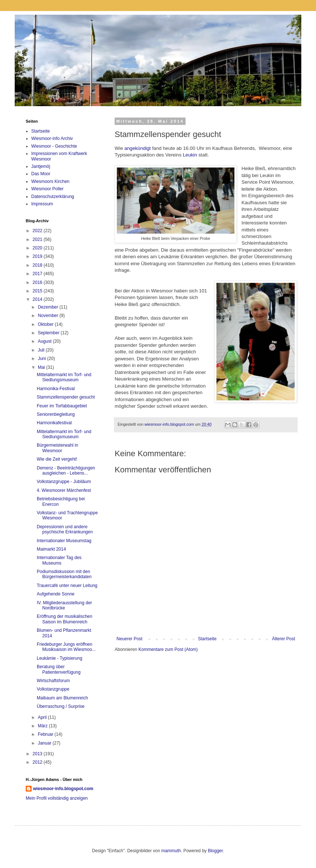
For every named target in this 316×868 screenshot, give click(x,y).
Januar (45, 743)
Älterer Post (283, 639)
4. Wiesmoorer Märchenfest (64, 490)
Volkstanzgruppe (53, 689)
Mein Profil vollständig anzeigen (57, 798)
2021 (38, 239)
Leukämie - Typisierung (60, 658)
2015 (38, 291)
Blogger (216, 851)
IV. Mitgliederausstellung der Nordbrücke (64, 605)
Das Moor (41, 174)
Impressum (42, 204)
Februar (46, 734)
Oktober (46, 324)
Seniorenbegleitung (56, 414)
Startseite (207, 639)
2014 (38, 299)
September (49, 333)
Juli (42, 350)
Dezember (49, 307)
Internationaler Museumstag (64, 541)
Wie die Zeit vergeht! (57, 459)
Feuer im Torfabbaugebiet (62, 406)
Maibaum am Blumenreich (62, 698)
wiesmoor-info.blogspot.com (63, 789)
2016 (38, 282)
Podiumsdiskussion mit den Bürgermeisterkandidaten (64, 574)
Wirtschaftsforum (53, 681)
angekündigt (137, 148)
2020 (38, 248)
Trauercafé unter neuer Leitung (67, 586)
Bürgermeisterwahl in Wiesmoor (58, 448)
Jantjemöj (41, 166)
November (49, 316)
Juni (42, 359)
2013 (38, 754)
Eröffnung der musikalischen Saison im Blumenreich (64, 619)
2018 (38, 265)
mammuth (171, 851)
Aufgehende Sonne (56, 594)
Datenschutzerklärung (53, 197)
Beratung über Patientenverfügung (59, 669)
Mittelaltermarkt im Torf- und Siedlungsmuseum (64, 377)
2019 (38, 256)
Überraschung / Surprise (61, 706)
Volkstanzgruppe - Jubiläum (64, 482)
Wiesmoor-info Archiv (52, 138)
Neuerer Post (130, 639)
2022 (38, 231)
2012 (38, 762)
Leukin (190, 155)
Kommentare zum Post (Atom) (168, 649)
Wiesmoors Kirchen (50, 181)
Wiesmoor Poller (47, 189)
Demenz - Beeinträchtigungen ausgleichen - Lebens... (66, 471)
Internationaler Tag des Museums (59, 560)
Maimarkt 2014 (51, 549)
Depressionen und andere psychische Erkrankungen (65, 529)
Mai (42, 367)
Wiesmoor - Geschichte (54, 146)
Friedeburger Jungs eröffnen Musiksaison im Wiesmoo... (66, 647)
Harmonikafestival (54, 423)
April (43, 717)
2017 (38, 274)
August (45, 341)
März (43, 726)
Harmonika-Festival (56, 389)
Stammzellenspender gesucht (66, 397)
